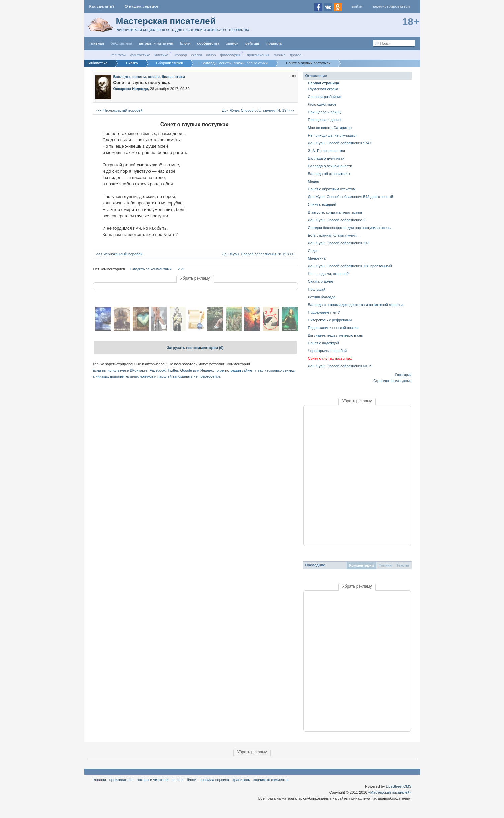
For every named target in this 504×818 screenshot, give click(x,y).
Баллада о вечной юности (330, 166)
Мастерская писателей (166, 21)
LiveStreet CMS (398, 786)
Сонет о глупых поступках (330, 358)
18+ (411, 22)
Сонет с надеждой (323, 343)
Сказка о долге (321, 281)
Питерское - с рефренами (330, 320)
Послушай (317, 289)
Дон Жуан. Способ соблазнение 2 (337, 220)
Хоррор (181, 55)
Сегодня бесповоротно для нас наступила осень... (351, 228)
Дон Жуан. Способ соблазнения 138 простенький (350, 266)
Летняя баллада (322, 297)
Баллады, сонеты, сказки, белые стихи (149, 77)
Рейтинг (253, 43)
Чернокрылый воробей (327, 351)
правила (274, 43)
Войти (357, 6)
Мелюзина (317, 258)
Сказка (197, 55)
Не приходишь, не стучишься (333, 135)
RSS (181, 269)
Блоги (185, 43)
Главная (99, 780)
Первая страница (324, 83)
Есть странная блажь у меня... (334, 235)
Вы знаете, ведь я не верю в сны (336, 335)
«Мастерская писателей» (390, 792)
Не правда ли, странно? (328, 274)
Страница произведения (392, 381)
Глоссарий (403, 375)
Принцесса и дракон (325, 120)
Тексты (403, 565)
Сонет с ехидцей (322, 204)
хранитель (241, 780)
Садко (313, 251)
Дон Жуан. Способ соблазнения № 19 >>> (259, 110)
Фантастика (140, 55)
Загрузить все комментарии (195, 348)
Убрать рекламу (195, 278)
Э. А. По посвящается (326, 151)
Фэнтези (119, 55)
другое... (297, 55)
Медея (314, 181)
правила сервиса (214, 780)
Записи (232, 43)
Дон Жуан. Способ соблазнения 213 (339, 243)
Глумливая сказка (323, 89)
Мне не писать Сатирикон (330, 128)
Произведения (121, 780)
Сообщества (208, 43)
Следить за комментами (151, 269)
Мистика (161, 55)
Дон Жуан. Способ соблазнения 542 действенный (351, 197)
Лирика (280, 55)
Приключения (258, 55)
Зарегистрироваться (391, 6)
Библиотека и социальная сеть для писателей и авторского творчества (183, 30)
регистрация (230, 370)
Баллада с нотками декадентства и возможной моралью (356, 305)
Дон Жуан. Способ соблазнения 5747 (340, 143)
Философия (230, 55)
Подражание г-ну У (324, 312)
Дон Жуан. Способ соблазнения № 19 (340, 366)
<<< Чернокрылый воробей (119, 110)
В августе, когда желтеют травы (335, 212)
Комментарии (361, 565)
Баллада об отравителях (329, 174)
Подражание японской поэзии (333, 328)
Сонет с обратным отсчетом (332, 189)
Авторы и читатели (153, 780)
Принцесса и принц (324, 112)
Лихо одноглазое (322, 104)
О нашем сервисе (142, 6)
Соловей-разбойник (325, 97)
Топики (385, 565)
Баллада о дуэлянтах (326, 158)
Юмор (211, 55)
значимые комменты (271, 780)
